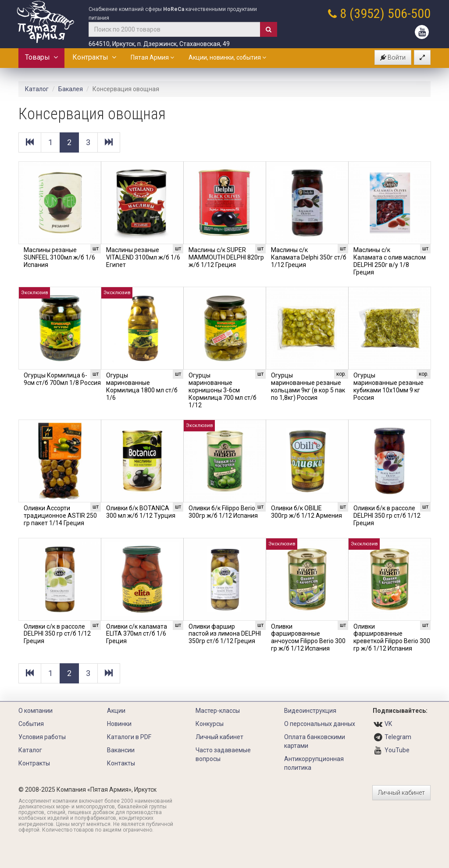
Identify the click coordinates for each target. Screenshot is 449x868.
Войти (393, 57)
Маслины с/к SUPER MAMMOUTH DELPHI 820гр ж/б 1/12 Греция (226, 257)
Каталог (37, 89)
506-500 (409, 13)
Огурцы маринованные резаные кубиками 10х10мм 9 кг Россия (388, 386)
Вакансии (121, 750)
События (31, 724)
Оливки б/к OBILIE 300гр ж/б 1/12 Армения (306, 512)
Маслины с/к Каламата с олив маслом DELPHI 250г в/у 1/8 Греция (390, 261)
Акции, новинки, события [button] (227, 57)
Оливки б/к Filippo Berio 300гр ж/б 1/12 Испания (223, 512)
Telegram (398, 737)
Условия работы (42, 737)
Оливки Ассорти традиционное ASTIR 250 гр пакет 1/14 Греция (60, 516)
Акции (116, 711)
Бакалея (71, 89)
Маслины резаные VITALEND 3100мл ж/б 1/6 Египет (143, 257)
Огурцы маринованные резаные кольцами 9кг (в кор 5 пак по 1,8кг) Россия (308, 386)
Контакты (121, 763)
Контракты (94, 57)
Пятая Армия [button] (152, 57)
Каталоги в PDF (129, 737)
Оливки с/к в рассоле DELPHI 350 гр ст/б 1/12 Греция (57, 634)
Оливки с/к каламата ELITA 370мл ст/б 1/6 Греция (137, 634)
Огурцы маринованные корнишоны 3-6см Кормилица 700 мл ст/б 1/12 (223, 390)
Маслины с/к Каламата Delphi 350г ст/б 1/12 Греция (309, 257)
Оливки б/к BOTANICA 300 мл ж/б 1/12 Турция (141, 512)
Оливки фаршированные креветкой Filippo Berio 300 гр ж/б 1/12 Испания (392, 637)
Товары (41, 57)
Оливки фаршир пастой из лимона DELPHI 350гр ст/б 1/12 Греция (225, 634)
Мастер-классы (218, 711)
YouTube (397, 750)
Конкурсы (210, 724)
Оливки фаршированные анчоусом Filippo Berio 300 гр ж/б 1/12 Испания (308, 637)
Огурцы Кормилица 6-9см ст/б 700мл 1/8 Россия (62, 379)
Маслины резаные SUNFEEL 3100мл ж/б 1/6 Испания (59, 257)
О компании (36, 711)
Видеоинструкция (310, 711)
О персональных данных (320, 724)
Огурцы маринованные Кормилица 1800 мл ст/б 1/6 (142, 386)
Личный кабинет (219, 737)
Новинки (119, 724)
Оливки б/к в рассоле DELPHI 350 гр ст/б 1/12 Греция (387, 516)
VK (388, 724)
